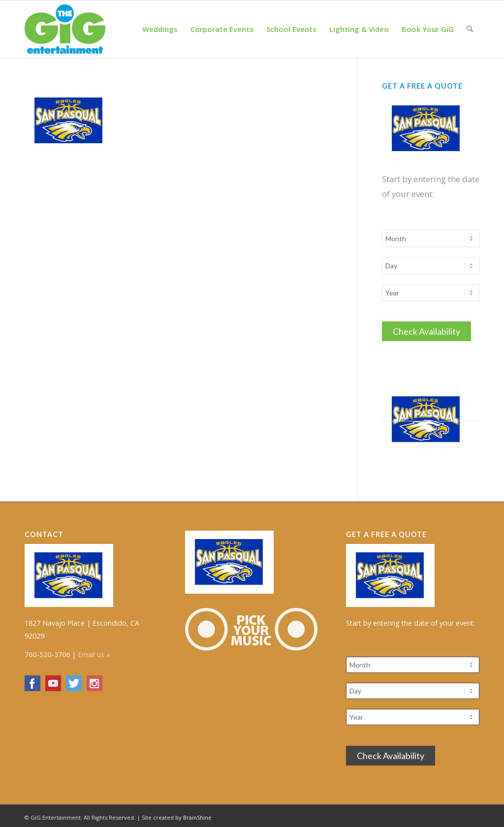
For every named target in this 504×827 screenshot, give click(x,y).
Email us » (94, 652)
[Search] (470, 29)
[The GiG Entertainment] (65, 29)
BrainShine (197, 814)
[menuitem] (160, 29)
